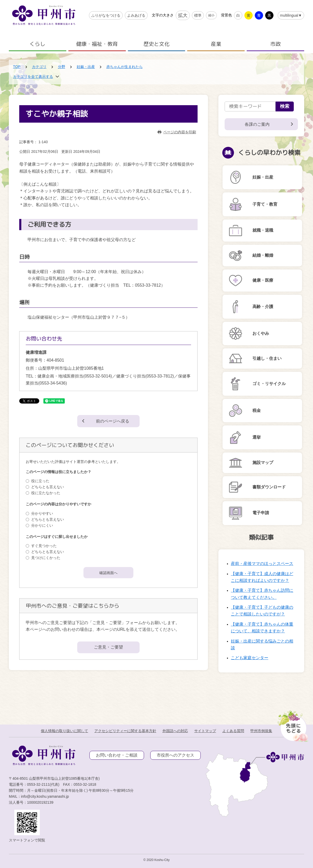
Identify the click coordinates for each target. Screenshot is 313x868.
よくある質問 (233, 731)
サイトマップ (205, 731)
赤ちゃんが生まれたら (125, 67)
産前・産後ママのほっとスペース (262, 564)
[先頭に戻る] (292, 725)
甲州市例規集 (261, 731)
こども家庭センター (250, 658)
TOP (17, 67)
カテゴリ (39, 67)
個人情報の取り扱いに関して (64, 731)
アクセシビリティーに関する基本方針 (125, 731)
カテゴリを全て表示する (33, 77)
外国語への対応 (175, 731)
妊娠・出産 (86, 67)
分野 (62, 67)
